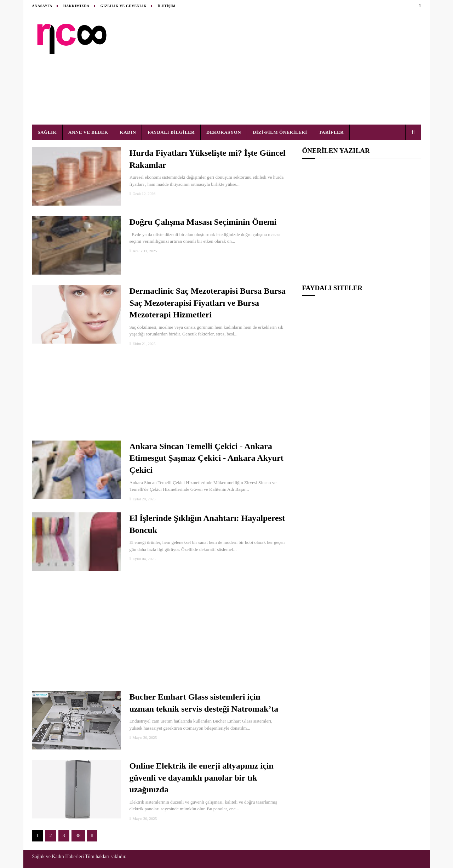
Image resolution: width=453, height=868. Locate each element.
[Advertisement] (292, 68)
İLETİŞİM (167, 6)
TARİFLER (331, 132)
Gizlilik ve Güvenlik (124, 6)
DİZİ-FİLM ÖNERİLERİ (280, 132)
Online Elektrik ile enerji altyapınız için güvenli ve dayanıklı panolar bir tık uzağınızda (202, 778)
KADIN (128, 132)
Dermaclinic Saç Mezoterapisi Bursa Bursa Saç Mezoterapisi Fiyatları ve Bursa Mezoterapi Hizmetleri (208, 303)
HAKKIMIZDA (76, 6)
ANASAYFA (42, 6)
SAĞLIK (47, 132)
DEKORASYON (224, 132)
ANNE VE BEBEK (88, 132)
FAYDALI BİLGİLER (171, 132)
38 (78, 836)
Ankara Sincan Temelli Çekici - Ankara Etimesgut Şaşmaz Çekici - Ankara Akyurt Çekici (207, 458)
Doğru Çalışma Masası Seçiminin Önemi (203, 222)
